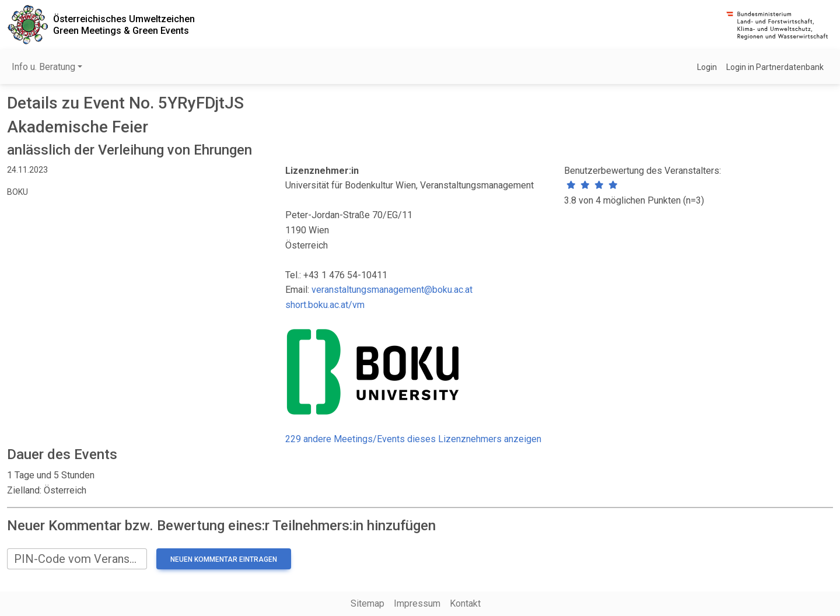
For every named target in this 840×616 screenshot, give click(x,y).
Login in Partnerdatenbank (775, 67)
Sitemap (367, 603)
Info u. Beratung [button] (43, 67)
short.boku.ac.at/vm (325, 305)
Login (707, 67)
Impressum (417, 603)
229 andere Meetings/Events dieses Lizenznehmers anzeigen (413, 439)
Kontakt (465, 603)
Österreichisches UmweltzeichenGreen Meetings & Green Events (124, 24)
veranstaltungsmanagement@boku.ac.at (392, 290)
